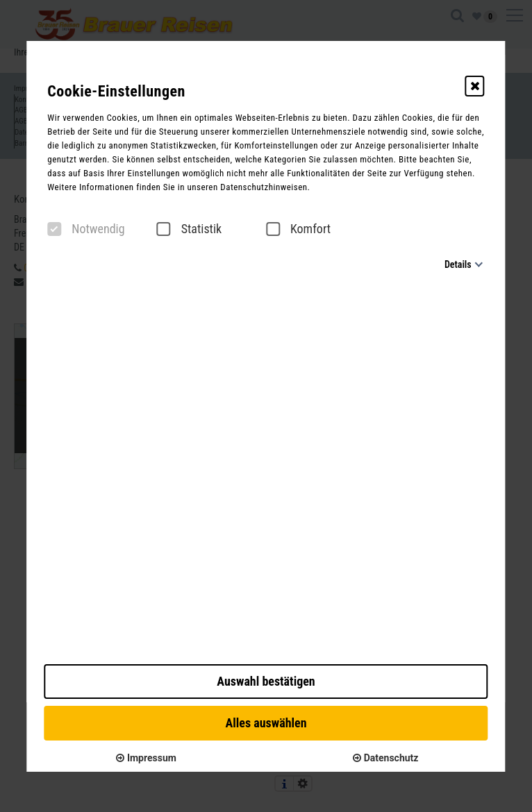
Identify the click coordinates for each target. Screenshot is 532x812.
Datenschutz (385, 758)
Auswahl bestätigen (266, 681)
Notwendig (86, 229)
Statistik (190, 229)
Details (458, 264)
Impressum (146, 758)
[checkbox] (54, 229)
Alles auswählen (266, 723)
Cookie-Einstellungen (116, 91)
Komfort (298, 229)
